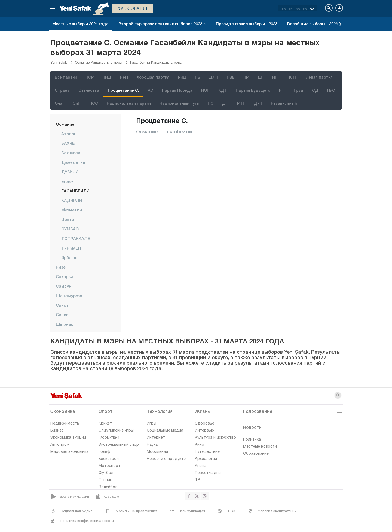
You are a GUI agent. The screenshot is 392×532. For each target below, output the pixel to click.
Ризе (61, 267)
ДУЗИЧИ (70, 172)
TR (284, 8)
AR (298, 8)
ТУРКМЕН (71, 248)
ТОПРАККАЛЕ (76, 238)
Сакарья (64, 276)
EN (291, 8)
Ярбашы (70, 257)
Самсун (64, 286)
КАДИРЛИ (72, 200)
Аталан (69, 134)
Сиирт (62, 305)
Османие (65, 124)
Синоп (62, 315)
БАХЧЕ (68, 143)
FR (305, 8)
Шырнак (64, 324)
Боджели (71, 153)
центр (68, 219)
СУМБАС (70, 229)
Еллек (67, 181)
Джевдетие (73, 162)
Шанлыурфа (69, 296)
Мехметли (72, 210)
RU (312, 8)
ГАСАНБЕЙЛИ (75, 191)
